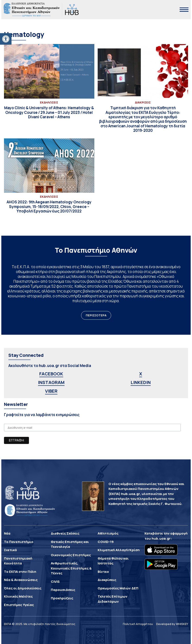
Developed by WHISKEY (172, 624)
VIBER (51, 391)
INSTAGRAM (51, 382)
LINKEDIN (141, 382)
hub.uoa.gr (161, 538)
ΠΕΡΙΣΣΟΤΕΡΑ (96, 315)
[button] (6, 39)
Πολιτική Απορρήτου (138, 624)
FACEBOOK (51, 374)
